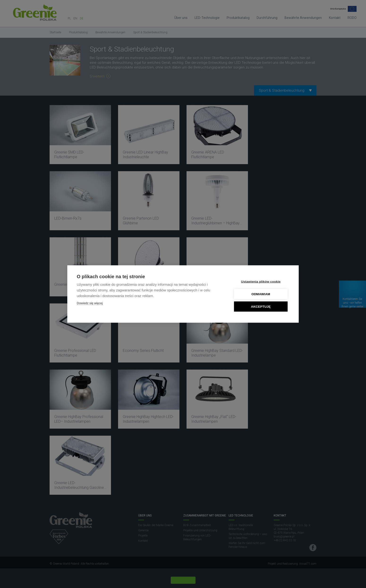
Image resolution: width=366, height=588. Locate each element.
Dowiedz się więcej (90, 303)
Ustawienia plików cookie (261, 282)
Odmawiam (261, 294)
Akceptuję (261, 307)
